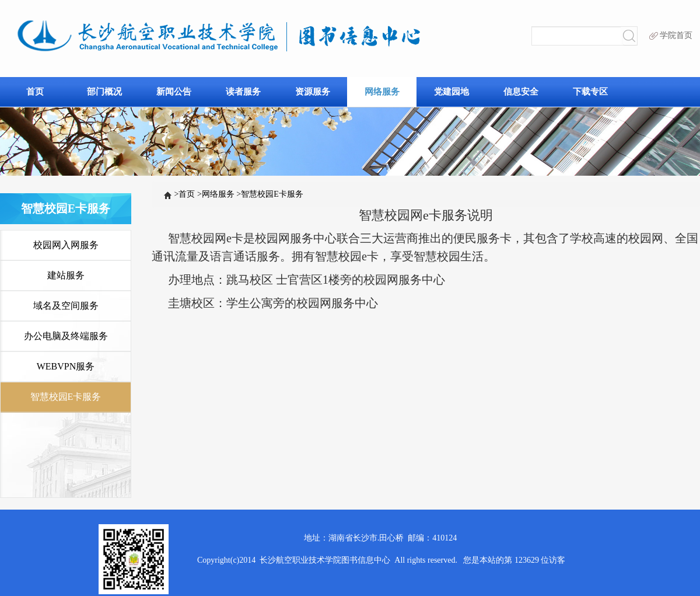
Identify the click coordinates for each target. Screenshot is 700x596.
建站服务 (66, 275)
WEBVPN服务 (66, 366)
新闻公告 (174, 91)
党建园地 (452, 91)
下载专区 (590, 91)
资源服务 (313, 91)
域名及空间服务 (66, 306)
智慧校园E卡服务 (269, 194)
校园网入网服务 (66, 245)
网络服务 (382, 91)
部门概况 (104, 91)
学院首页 (671, 35)
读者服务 (243, 91)
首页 (35, 91)
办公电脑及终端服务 (66, 336)
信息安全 (521, 91)
